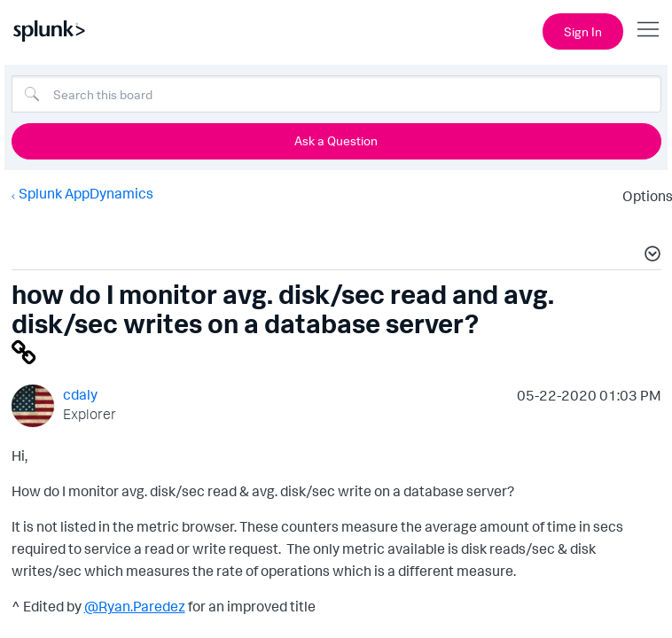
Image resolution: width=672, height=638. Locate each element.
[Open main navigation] (648, 29)
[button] (650, 256)
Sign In (583, 31)
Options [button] (642, 196)
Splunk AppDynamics (86, 193)
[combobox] (336, 94)
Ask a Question (336, 140)
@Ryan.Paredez (135, 606)
